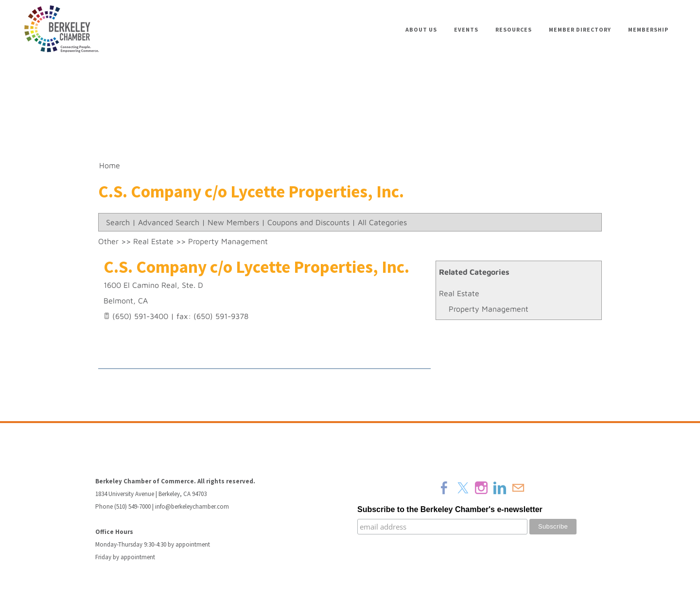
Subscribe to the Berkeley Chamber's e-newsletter (450, 509)
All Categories (382, 222)
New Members (233, 222)
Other (108, 241)
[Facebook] (444, 488)
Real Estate (459, 293)
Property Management (489, 309)
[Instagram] (481, 488)
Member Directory (580, 29)
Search (118, 222)
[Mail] (518, 488)
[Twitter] (463, 488)
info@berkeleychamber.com (192, 506)
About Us (421, 29)
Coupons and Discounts (308, 222)
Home (110, 165)
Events (466, 29)
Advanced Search (169, 222)
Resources (514, 29)
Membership (648, 29)
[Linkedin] (500, 488)
